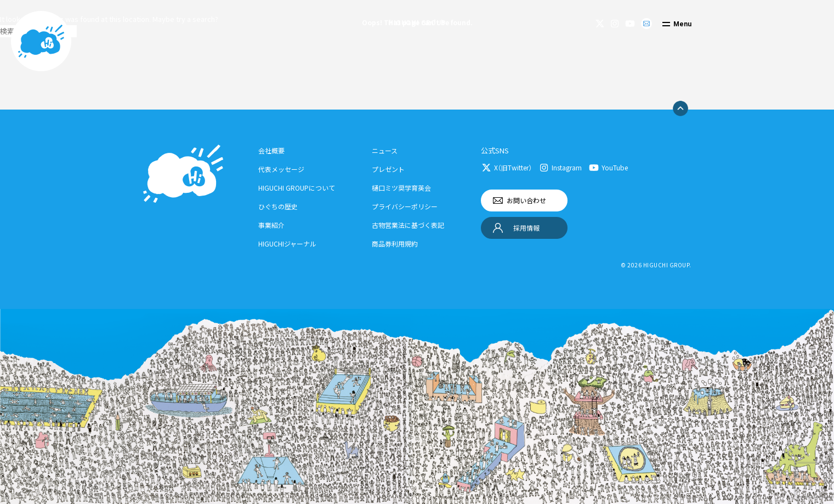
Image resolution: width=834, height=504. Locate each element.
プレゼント (388, 169)
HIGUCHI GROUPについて (297, 188)
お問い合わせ (526, 200)
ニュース (385, 150)
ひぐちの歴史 (278, 206)
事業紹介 (271, 225)
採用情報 (526, 228)
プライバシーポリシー (405, 206)
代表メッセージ (281, 169)
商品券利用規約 (395, 244)
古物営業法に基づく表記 (408, 225)
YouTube (615, 167)
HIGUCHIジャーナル (287, 244)
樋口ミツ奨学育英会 (401, 188)
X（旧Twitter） (513, 167)
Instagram (567, 167)
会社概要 (271, 150)
